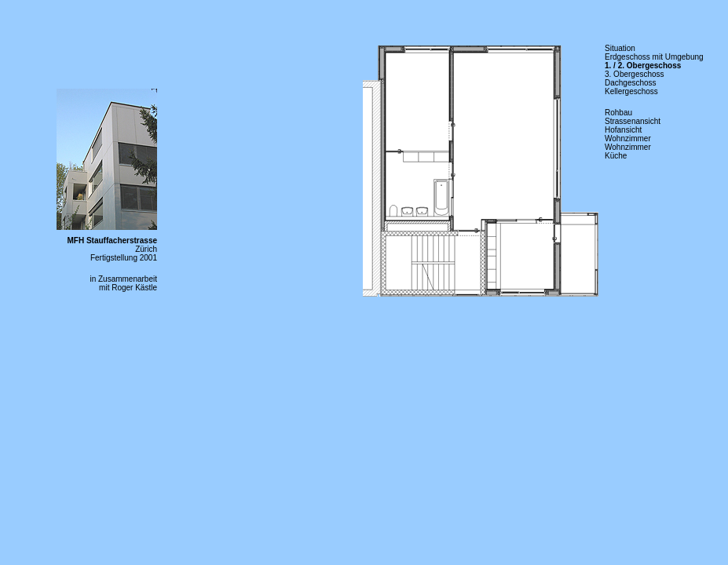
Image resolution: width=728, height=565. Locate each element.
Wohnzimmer (628, 139)
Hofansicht (623, 130)
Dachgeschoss (631, 83)
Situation (620, 48)
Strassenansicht (633, 121)
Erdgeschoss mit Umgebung (654, 57)
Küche (616, 156)
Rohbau (618, 113)
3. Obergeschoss (635, 74)
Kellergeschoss (631, 91)
